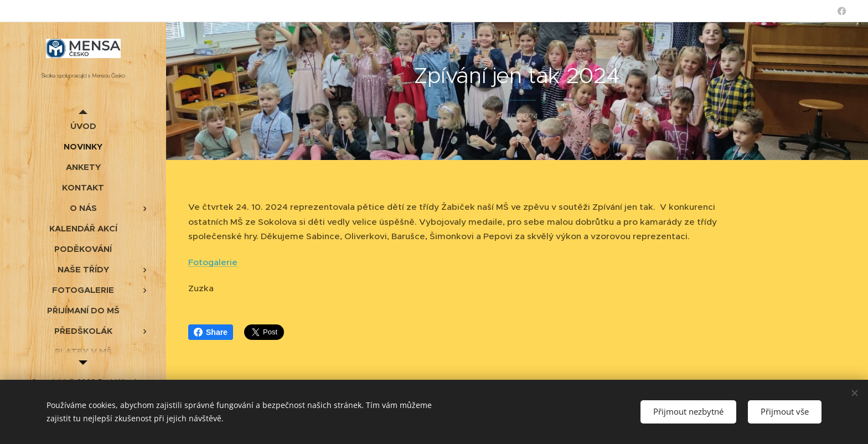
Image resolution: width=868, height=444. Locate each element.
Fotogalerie (213, 262)
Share (211, 332)
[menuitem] (83, 126)
